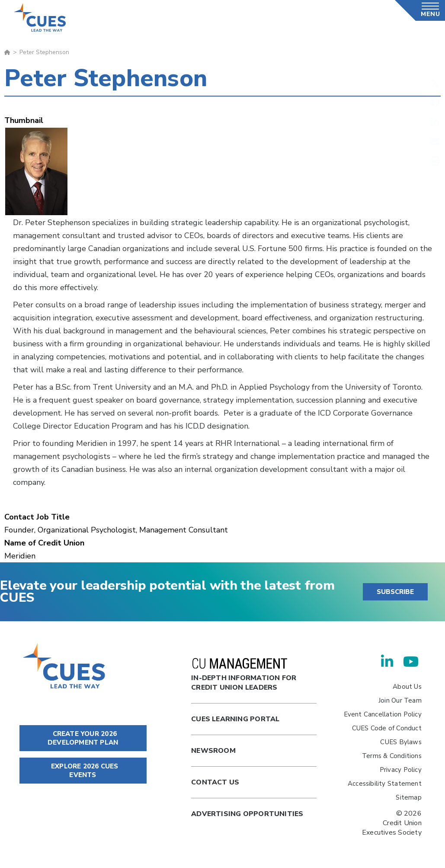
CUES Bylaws (401, 742)
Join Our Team (400, 700)
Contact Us (215, 782)
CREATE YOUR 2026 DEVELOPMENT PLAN (83, 738)
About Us (407, 687)
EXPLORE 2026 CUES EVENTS (83, 771)
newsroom (213, 751)
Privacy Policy (401, 770)
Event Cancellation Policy (383, 714)
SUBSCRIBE (395, 592)
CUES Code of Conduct (387, 728)
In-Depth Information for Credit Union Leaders (244, 675)
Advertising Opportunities (247, 814)
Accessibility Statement (385, 784)
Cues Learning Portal (235, 719)
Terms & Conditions (392, 756)
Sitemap (408, 797)
